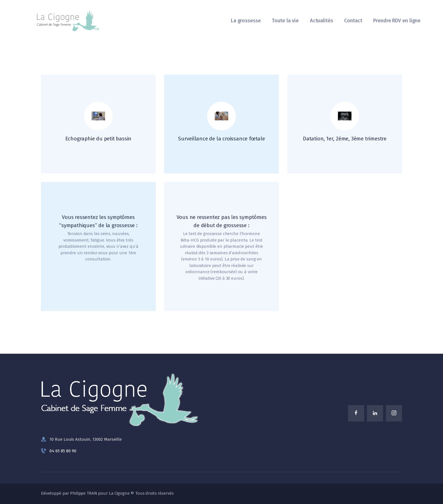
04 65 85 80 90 (63, 451)
